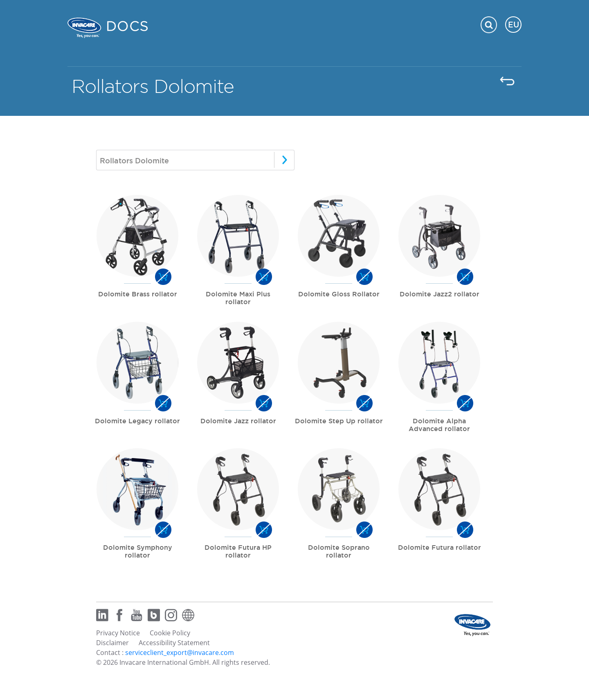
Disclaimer (112, 643)
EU (514, 25)
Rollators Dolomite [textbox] (134, 160)
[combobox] (195, 160)
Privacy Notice (118, 633)
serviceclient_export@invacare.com (180, 653)
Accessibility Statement (174, 643)
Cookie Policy (170, 633)
